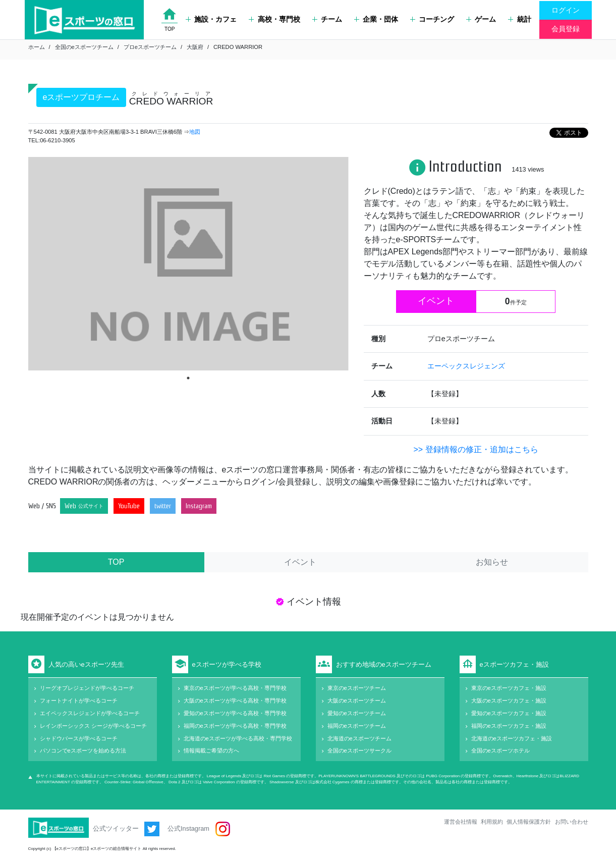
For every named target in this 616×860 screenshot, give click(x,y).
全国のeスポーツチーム (84, 47)
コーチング (432, 19)
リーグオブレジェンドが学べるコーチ (87, 688)
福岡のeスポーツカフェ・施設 (509, 726)
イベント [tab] (300, 562)
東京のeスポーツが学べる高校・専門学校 (235, 688)
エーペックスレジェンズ (466, 366)
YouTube (129, 506)
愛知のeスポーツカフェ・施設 (509, 713)
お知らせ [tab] (492, 562)
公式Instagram (199, 829)
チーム (327, 19)
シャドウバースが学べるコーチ (79, 738)
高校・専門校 (274, 19)
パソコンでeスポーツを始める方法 (83, 750)
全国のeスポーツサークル (359, 750)
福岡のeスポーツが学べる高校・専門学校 (235, 726)
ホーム (37, 47)
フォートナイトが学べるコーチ (79, 701)
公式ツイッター (126, 829)
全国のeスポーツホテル (500, 750)
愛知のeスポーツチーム (357, 713)
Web (84, 506)
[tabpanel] (188, 264)
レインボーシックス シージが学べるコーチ (93, 726)
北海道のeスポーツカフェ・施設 (512, 738)
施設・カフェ (211, 19)
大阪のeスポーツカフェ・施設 (509, 701)
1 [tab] (188, 378)
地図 (195, 132)
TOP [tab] (116, 562)
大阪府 (195, 47)
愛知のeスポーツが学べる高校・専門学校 (235, 713)
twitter (163, 506)
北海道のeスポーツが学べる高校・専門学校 (238, 738)
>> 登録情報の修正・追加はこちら (475, 449)
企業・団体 (376, 19)
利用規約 (492, 822)
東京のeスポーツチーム (357, 688)
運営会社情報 (461, 822)
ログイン (566, 10)
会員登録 (566, 29)
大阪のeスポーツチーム (357, 701)
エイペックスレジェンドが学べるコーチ (90, 713)
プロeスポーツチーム (150, 47)
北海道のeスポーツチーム (359, 738)
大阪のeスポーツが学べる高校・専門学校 (235, 701)
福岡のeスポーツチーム (357, 726)
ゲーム (481, 19)
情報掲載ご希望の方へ (211, 750)
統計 (519, 19)
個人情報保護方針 (529, 822)
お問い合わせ (572, 822)
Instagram (199, 506)
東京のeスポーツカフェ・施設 (509, 688)
